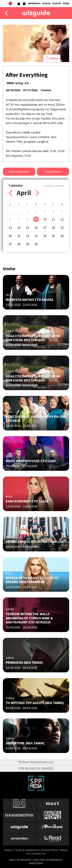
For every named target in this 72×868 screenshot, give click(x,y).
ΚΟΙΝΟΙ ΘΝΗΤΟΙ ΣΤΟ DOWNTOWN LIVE (35, 542)
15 (27, 228)
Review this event (19, 172)
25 (53, 236)
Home (8, 850)
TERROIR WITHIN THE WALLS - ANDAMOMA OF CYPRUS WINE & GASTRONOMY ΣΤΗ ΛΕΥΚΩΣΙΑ (29, 618)
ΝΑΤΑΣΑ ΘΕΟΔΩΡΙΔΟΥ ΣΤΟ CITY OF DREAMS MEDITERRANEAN (32, 580)
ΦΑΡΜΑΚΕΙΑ (34, 3)
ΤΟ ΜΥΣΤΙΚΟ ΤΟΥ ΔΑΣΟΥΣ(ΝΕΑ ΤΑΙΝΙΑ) (35, 703)
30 (36, 244)
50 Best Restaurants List (36, 762)
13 (10, 228)
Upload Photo (53, 172)
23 (36, 236)
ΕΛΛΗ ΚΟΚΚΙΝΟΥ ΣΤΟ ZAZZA (27, 501)
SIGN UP (57, 3)
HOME (66, 3)
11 (53, 219)
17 (45, 228)
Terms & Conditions (26, 850)
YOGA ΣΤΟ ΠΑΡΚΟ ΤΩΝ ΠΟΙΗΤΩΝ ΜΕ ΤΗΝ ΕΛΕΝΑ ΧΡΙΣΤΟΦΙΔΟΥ (33, 338)
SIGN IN (46, 3)
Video (54, 58)
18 (53, 228)
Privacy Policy (49, 850)
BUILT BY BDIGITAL (21, 860)
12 (62, 219)
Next (37, 193)
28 (19, 244)
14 (19, 228)
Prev (11, 193)
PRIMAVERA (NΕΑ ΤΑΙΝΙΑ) (24, 662)
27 (10, 244)
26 (62, 236)
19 (62, 228)
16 (36, 228)
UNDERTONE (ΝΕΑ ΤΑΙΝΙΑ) (25, 743)
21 (19, 236)
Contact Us (39, 854)
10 (45, 219)
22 (27, 236)
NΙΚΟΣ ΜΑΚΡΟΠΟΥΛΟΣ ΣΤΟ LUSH (31, 461)
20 (10, 236)
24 (45, 236)
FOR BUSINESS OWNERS (36, 768)
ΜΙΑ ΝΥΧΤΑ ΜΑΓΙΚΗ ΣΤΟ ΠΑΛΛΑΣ (30, 300)
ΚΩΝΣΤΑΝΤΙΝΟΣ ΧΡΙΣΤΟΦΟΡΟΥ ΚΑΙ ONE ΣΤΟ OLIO (36, 419)
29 (27, 244)
